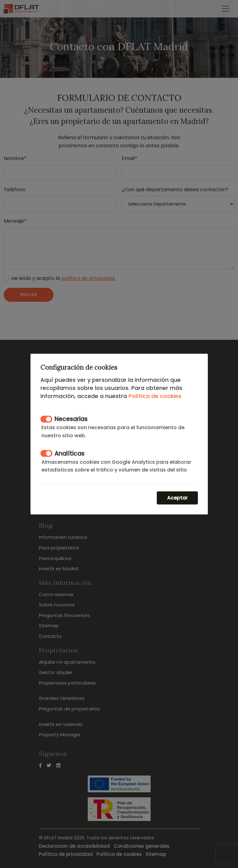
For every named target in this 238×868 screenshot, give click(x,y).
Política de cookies (155, 396)
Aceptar (177, 498)
